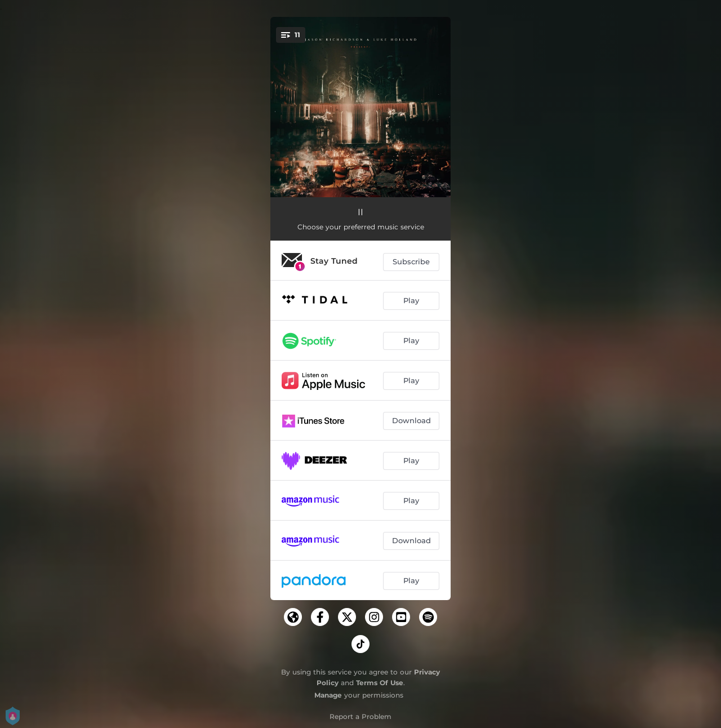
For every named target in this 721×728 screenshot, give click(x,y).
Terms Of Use (380, 683)
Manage (328, 695)
